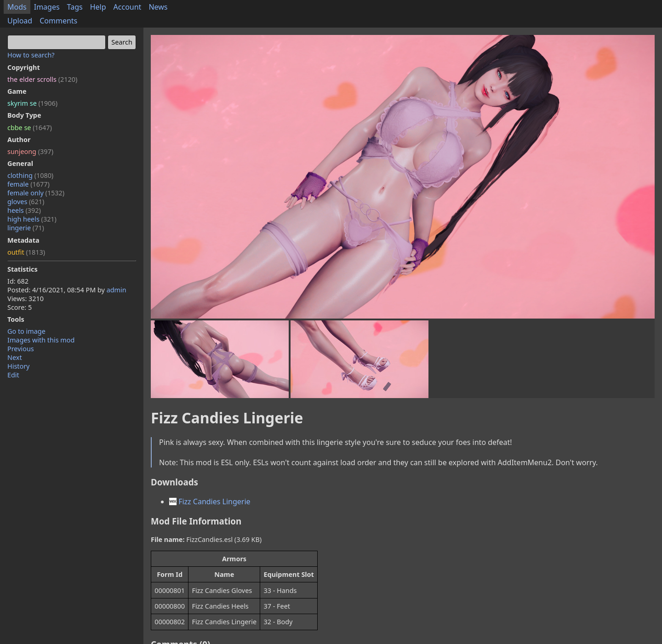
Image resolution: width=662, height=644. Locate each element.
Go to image (26, 331)
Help (98, 7)
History (18, 366)
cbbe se (30, 128)
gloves (26, 202)
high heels (32, 219)
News (158, 7)
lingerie (26, 228)
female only (36, 193)
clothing (30, 175)
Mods (17, 7)
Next (15, 357)
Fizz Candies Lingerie (210, 502)
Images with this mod (41, 340)
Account (128, 7)
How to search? (31, 55)
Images (47, 7)
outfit (26, 252)
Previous (21, 349)
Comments (58, 21)
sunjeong (30, 151)
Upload (20, 21)
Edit (13, 375)
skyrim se (32, 103)
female (29, 184)
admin (117, 290)
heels (24, 210)
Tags (75, 7)
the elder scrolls (42, 79)
